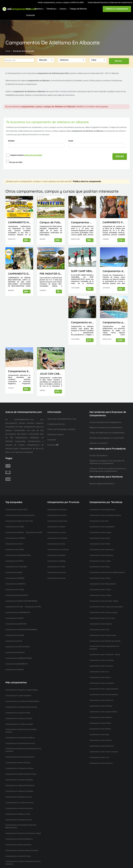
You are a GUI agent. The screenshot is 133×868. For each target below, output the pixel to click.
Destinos (39, 9)
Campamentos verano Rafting (100, 729)
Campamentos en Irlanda (56, 578)
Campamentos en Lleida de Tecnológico (19, 791)
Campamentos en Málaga (57, 561)
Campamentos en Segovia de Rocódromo (20, 786)
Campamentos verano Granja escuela (103, 635)
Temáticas (51, 9)
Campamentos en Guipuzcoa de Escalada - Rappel (23, 833)
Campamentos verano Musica (100, 677)
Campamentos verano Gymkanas (101, 555)
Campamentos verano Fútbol (100, 544)
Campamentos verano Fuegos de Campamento (106, 607)
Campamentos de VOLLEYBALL (16, 567)
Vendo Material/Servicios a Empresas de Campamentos (110, 2)
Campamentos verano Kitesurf (100, 723)
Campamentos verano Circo (99, 757)
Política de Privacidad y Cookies (61, 429)
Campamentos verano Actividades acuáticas (105, 515)
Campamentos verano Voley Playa (102, 660)
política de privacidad (33, 155)
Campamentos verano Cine (99, 672)
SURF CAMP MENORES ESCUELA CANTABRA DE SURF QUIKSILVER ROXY (82, 271)
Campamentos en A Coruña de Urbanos (19, 803)
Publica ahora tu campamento (87, 181)
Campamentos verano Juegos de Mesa (103, 712)
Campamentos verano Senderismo (102, 550)
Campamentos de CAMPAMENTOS (18, 612)
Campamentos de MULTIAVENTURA (18, 555)
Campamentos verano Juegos (100, 561)
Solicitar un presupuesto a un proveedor (107, 438)
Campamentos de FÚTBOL (15, 590)
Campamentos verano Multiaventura (102, 510)
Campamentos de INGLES (15, 532)
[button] (46, 60)
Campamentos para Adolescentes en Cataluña (114, 322)
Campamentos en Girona (56, 544)
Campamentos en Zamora (57, 572)
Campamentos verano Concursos (101, 666)
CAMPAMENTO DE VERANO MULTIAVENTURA (19, 274)
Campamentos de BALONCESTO (17, 595)
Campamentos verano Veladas (100, 595)
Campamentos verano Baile (99, 735)
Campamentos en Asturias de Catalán (19, 718)
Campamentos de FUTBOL (15, 527)
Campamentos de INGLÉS (15, 670)
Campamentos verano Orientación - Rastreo (105, 655)
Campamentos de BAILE (14, 572)
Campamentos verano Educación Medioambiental (107, 572)
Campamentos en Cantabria (57, 538)
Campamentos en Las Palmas (58, 550)
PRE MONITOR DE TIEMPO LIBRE (51, 274)
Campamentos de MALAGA (15, 652)
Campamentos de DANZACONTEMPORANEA (21, 630)
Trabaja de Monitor (78, 9)
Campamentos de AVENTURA (16, 624)
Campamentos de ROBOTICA (16, 584)
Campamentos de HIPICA (14, 561)
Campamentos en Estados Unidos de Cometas (22, 850)
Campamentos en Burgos (56, 527)
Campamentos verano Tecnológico (102, 683)
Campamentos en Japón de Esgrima (18, 696)
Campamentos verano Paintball (101, 706)
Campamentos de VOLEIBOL (15, 538)
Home (8, 51)
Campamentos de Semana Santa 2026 (19, 521)
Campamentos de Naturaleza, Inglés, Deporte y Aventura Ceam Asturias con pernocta (114, 271)
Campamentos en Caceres (57, 532)
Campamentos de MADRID (15, 578)
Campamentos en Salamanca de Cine (19, 797)
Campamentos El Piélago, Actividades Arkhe (19, 371)
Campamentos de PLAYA (14, 607)
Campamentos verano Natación (101, 624)
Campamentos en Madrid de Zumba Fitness (21, 774)
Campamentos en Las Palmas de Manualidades (22, 701)
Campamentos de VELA (14, 641)
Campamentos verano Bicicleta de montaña (105, 641)
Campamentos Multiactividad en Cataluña (82, 222)
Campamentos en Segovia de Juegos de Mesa (22, 690)
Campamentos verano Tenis (99, 630)
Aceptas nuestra (26, 155)
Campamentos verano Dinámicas (101, 700)
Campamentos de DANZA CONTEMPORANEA (21, 601)
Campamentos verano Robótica (101, 740)
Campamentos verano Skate (99, 567)
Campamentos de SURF (34, 532)
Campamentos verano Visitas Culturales (104, 752)
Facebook (53, 445)
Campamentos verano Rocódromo (102, 746)
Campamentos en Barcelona (57, 521)
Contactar (30, 15)
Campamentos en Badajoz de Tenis (18, 814)
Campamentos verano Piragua (100, 532)
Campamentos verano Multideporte (102, 527)
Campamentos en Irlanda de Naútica (18, 845)
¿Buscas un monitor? (99, 443)
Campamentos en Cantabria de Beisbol (19, 780)
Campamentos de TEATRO (15, 550)
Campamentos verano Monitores (101, 763)
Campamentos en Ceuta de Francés (18, 856)
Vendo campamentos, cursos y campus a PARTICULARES (61, 2)
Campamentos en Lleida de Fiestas (18, 713)
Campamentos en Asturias (57, 515)
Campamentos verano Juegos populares (104, 689)
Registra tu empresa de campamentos (106, 428)
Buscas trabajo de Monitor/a (102, 484)
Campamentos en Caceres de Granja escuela (21, 707)
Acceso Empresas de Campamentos (105, 422)
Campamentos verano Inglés (100, 538)
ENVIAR (120, 156)
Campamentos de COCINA (15, 635)
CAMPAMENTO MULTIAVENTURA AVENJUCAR (19, 222)
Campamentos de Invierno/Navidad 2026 (20, 515)
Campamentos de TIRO (33, 607)
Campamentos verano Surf (99, 521)
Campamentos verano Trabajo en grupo (104, 612)
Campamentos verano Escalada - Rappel (104, 601)
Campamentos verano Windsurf (101, 717)
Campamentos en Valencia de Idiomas (19, 808)
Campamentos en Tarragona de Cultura (19, 768)
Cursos (63, 9)
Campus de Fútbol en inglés (51, 222)
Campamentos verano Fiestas (100, 578)
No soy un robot (16, 162)
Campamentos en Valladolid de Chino (19, 820)
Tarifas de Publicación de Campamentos (107, 433)
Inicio (28, 9)
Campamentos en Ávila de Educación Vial (20, 743)
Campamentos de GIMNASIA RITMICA (19, 658)
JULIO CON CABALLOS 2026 (51, 374)
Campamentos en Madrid (56, 555)
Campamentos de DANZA (15, 618)
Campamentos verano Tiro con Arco (102, 618)
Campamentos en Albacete (57, 510)
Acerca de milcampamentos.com (62, 419)
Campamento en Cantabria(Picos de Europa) (82, 322)
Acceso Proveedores (99, 456)
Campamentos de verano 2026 (16, 510)
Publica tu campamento (117, 9)
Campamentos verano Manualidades (103, 584)
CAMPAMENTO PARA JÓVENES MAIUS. (114, 222)
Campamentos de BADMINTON (16, 664)
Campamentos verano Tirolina (100, 590)
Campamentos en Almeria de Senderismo (20, 757)
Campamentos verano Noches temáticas (104, 695)
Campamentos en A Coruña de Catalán (19, 724)
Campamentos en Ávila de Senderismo (19, 839)
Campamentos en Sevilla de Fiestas (18, 763)
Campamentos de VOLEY (14, 544)
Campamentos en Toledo (56, 567)
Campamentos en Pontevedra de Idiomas (20, 738)
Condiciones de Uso (56, 424)
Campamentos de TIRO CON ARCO (18, 647)
